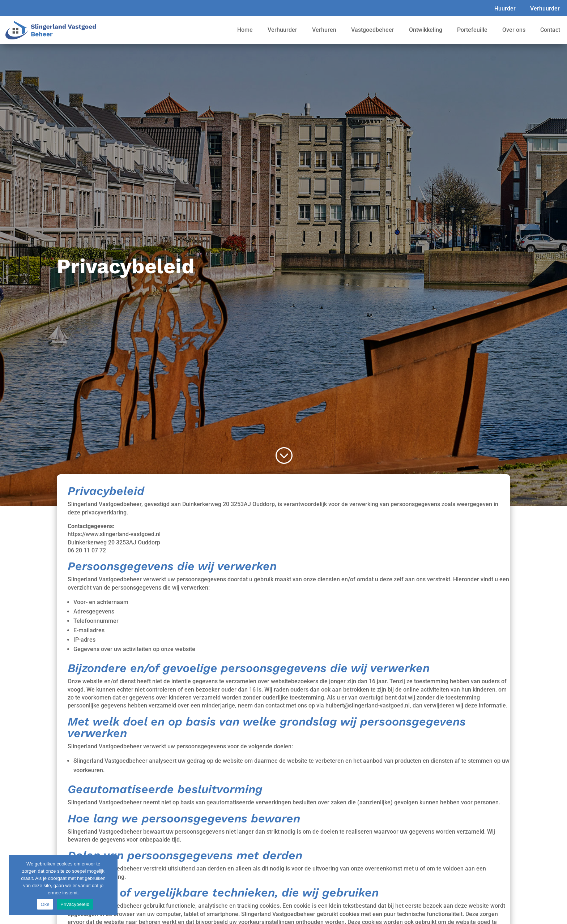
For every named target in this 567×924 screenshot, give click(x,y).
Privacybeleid (75, 904)
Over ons (514, 30)
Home (245, 30)
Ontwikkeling (426, 30)
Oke (45, 904)
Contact (550, 30)
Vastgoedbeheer (373, 30)
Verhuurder (545, 8)
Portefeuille (472, 30)
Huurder (505, 8)
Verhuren (324, 30)
